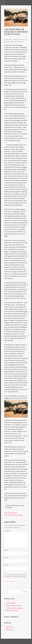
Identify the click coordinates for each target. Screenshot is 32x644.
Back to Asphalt (11, 603)
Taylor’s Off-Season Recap (14, 606)
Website (6, 565)
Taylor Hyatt (9, 40)
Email (6, 558)
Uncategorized (20, 40)
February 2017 (10, 630)
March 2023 (9, 627)
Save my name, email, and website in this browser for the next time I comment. (15, 576)
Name (6, 550)
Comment (7, 531)
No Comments (20, 42)
